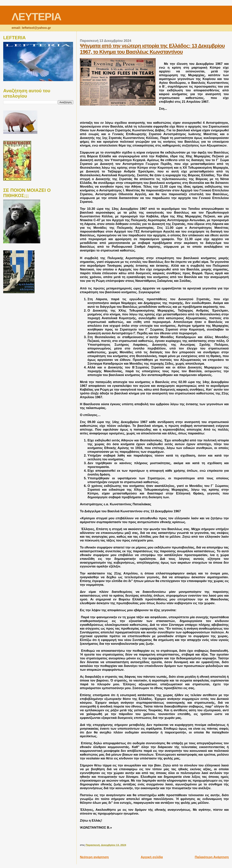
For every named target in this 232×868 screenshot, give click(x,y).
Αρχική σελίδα (152, 857)
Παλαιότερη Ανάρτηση (212, 857)
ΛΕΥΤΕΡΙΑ (36, 17)
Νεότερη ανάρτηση (94, 857)
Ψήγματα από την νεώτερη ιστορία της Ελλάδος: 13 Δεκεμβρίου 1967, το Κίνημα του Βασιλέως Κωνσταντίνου (152, 49)
